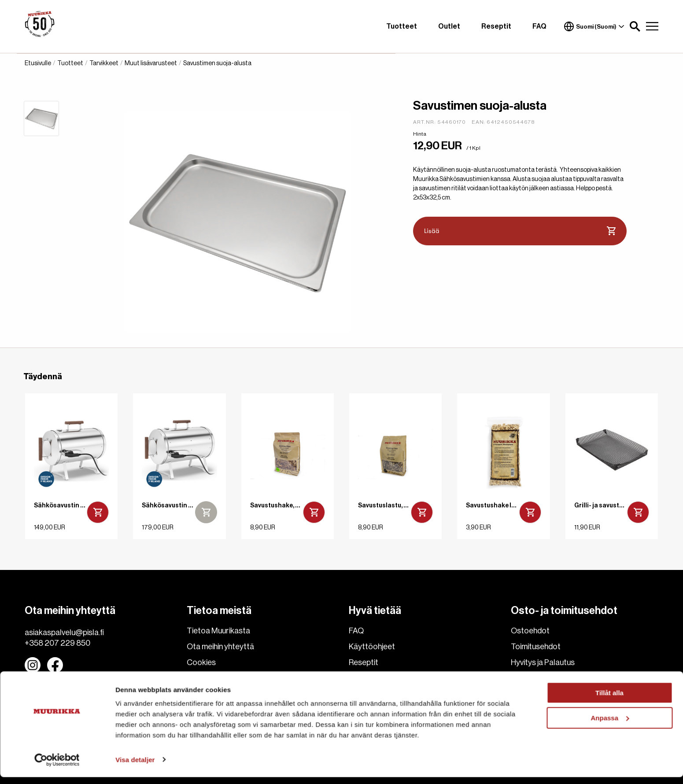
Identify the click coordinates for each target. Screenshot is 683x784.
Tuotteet (402, 26)
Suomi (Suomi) (594, 26)
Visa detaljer (135, 767)
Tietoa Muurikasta (218, 631)
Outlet (449, 26)
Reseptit (496, 26)
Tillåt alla (609, 700)
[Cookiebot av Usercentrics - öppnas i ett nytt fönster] (57, 767)
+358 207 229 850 (57, 643)
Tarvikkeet (104, 63)
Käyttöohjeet (372, 647)
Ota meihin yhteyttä (220, 647)
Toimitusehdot (536, 647)
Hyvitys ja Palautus (543, 662)
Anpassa (610, 725)
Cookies (201, 662)
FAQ (539, 26)
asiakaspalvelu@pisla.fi (64, 632)
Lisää (520, 231)
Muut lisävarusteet (151, 63)
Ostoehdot (530, 631)
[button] (635, 26)
